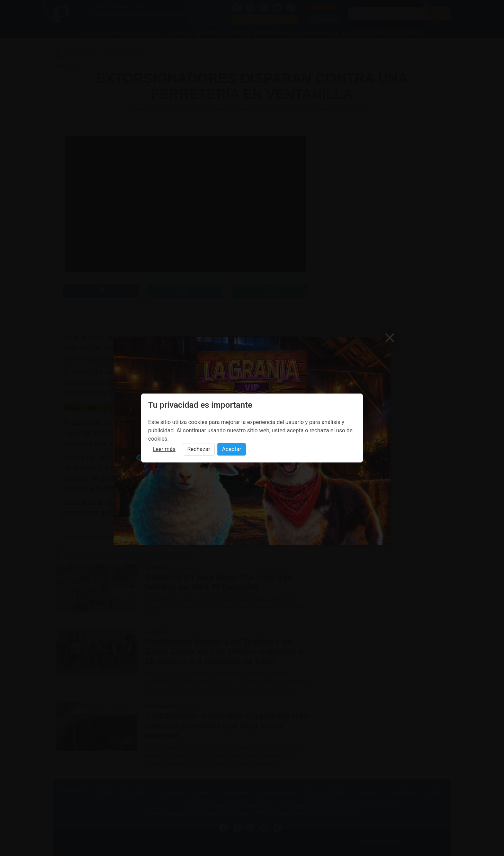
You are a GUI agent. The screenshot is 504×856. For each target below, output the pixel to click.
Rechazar (199, 449)
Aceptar (232, 449)
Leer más (164, 449)
